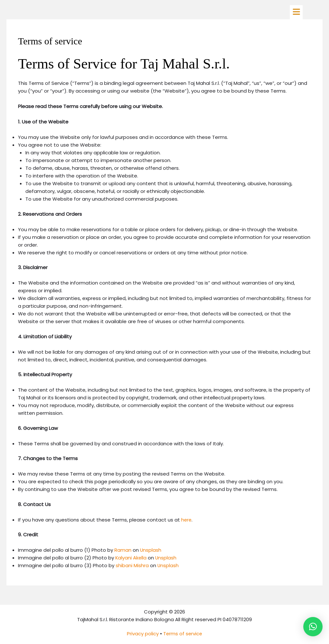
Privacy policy (142, 634)
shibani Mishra (132, 565)
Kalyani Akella (131, 558)
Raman (123, 550)
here (187, 520)
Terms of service (183, 634)
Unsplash (151, 550)
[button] (296, 12)
